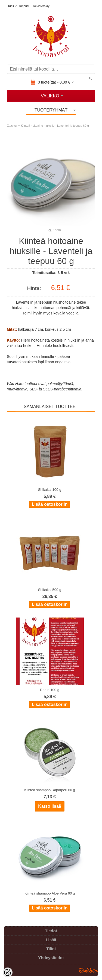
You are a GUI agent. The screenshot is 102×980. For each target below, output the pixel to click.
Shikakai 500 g (50, 590)
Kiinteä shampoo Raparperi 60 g (50, 790)
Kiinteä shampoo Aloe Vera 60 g (50, 893)
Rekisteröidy (41, 6)
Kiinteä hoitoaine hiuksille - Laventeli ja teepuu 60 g (55, 126)
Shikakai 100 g (50, 490)
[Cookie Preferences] (8, 972)
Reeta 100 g (50, 690)
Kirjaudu (25, 6)
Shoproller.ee (88, 971)
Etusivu (12, 126)
